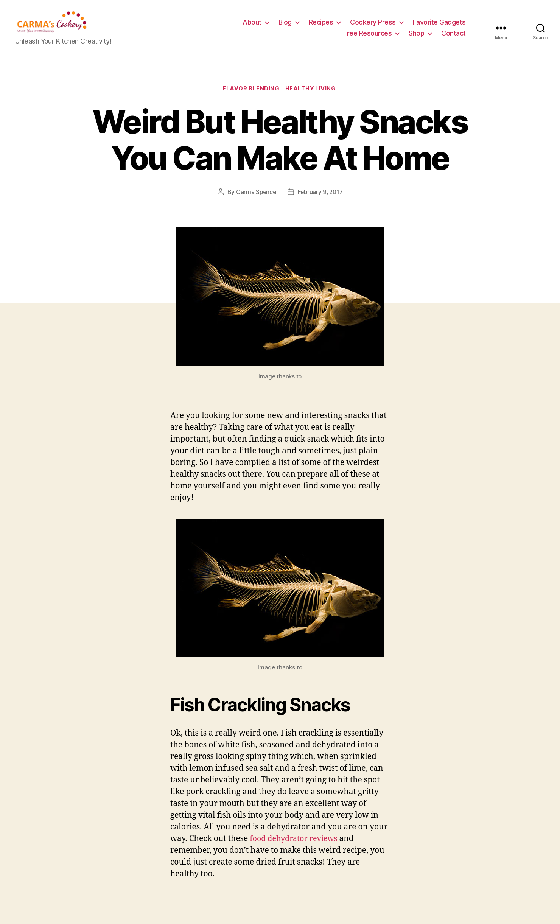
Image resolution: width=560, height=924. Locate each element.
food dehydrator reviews (296, 851)
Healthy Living (312, 101)
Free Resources (367, 39)
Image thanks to (280, 680)
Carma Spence (255, 204)
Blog (285, 28)
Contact (453, 39)
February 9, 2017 (321, 204)
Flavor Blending (251, 101)
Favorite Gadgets (439, 28)
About (252, 28)
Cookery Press (373, 28)
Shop (416, 39)
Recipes (321, 28)
